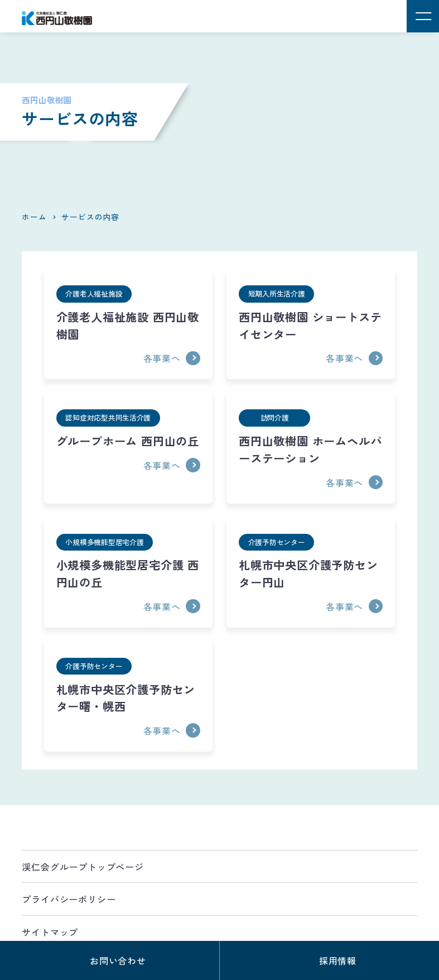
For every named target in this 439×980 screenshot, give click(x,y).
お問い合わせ (118, 960)
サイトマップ (50, 932)
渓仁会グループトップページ (83, 867)
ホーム (34, 217)
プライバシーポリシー (69, 899)
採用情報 (338, 960)
